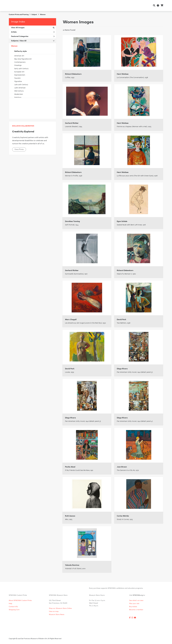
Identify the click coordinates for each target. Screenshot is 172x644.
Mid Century (19, 91)
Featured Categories (33, 36)
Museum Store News (57, 615)
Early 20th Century (21, 69)
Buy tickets (133, 607)
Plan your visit (134, 604)
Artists (33, 32)
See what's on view (136, 601)
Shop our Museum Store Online (60, 608)
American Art (19, 56)
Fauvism (17, 78)
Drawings (18, 65)
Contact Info (13, 607)
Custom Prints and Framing (19, 15)
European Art (19, 72)
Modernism (19, 94)
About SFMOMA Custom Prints (20, 601)
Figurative (18, 81)
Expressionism (20, 75)
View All (23, 41)
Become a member (136, 610)
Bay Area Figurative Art (23, 59)
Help (10, 604)
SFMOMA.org (138, 595)
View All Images (33, 28)
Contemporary (20, 62)
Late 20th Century (21, 85)
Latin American (20, 88)
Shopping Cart (14, 610)
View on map (54, 611)
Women (14, 46)
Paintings (18, 97)
